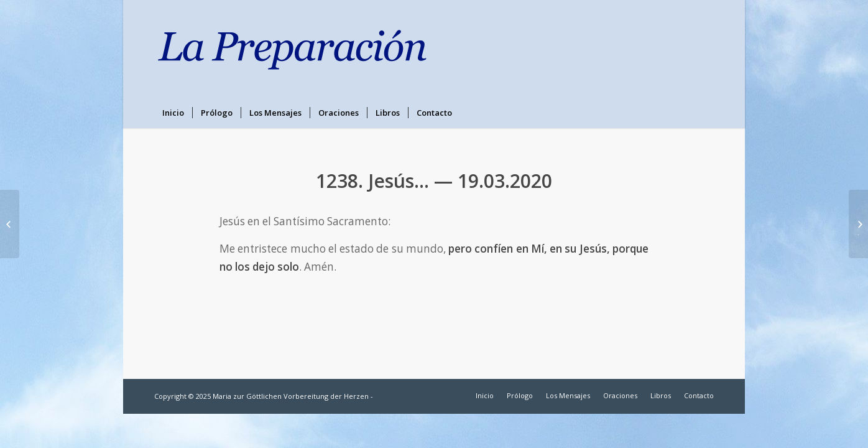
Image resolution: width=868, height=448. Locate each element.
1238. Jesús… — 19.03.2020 (434, 181)
